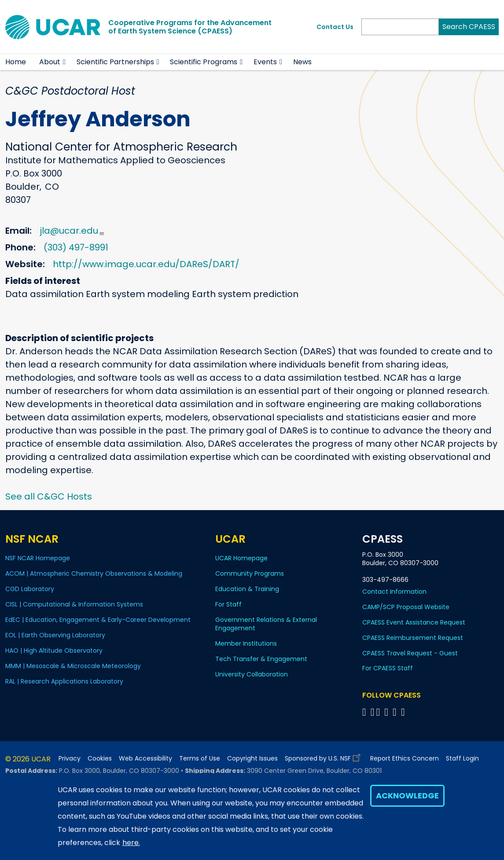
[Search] (400, 27)
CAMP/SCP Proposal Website (406, 607)
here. (131, 843)
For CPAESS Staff (388, 668)
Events (265, 62)
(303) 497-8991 (76, 247)
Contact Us (335, 27)
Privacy (70, 759)
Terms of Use (200, 759)
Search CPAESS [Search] (469, 27)
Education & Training (247, 589)
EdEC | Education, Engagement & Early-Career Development (98, 620)
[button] (64, 62)
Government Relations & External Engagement (266, 624)
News (302, 62)
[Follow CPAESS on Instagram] (396, 712)
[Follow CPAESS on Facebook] (366, 712)
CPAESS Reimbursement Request (413, 638)
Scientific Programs (204, 62)
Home (16, 62)
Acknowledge (407, 796)
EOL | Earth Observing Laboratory (55, 635)
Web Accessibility (145, 759)
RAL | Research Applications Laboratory (64, 681)
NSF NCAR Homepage (38, 558)
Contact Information (394, 592)
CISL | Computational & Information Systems (74, 604)
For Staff (228, 604)
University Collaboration (252, 674)
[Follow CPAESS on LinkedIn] (388, 712)
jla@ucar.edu (72, 231)
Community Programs (250, 573)
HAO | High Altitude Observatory (54, 651)
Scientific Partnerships (115, 62)
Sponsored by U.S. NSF (324, 756)
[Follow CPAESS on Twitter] (380, 712)
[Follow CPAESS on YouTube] (404, 712)
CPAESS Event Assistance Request (414, 622)
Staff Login (462, 759)
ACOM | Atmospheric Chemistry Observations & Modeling (94, 573)
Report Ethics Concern (405, 759)
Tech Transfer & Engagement (261, 659)
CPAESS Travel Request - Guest (410, 653)
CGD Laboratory (30, 589)
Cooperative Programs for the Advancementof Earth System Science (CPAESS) (190, 27)
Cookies (100, 759)
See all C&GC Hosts (49, 496)
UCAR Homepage (241, 558)
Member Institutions (246, 643)
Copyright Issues (252, 759)
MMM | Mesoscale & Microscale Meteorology (73, 666)
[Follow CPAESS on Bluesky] (373, 712)
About (50, 62)
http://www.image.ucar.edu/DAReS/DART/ (146, 264)
